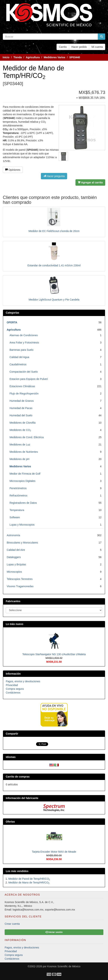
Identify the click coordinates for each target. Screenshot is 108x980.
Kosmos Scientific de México (64, 966)
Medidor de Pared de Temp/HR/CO (29, 879)
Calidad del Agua (19, 357)
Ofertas (10, 822)
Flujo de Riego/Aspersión (24, 394)
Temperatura (17, 510)
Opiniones (13, 170)
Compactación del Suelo (24, 372)
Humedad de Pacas (21, 408)
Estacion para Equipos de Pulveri (29, 379)
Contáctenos (13, 693)
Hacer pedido (79, 47)
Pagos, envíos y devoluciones (23, 681)
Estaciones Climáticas (22, 386)
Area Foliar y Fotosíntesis (24, 343)
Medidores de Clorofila (22, 423)
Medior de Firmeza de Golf (25, 474)
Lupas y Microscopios (22, 525)
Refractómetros (18, 496)
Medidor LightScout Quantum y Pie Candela (54, 300)
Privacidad (12, 685)
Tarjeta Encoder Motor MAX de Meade (54, 852)
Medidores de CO (20, 430)
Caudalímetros (18, 364)
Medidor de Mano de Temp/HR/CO (29, 883)
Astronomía (13, 535)
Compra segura (15, 689)
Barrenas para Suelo (21, 350)
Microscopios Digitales (22, 481)
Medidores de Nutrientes (24, 452)
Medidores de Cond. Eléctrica (27, 437)
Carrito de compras (18, 777)
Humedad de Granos (22, 401)
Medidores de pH (19, 459)
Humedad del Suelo (21, 415)
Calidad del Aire (16, 550)
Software (15, 517)
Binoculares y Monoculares (22, 543)
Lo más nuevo (14, 624)
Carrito (63, 47)
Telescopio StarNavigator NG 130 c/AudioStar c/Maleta (54, 654)
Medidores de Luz (20, 445)
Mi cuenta (97, 47)
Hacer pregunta (54, 176)
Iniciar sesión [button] (54, 932)
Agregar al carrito (90, 182)
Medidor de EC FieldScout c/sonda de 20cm (54, 231)
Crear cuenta (12, 924)
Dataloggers (14, 557)
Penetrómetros (18, 488)
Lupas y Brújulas (16, 564)
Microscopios (14, 572)
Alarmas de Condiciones (24, 335)
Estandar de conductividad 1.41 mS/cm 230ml (54, 265)
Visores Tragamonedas (20, 586)
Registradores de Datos (23, 503)
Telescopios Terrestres (20, 579)
